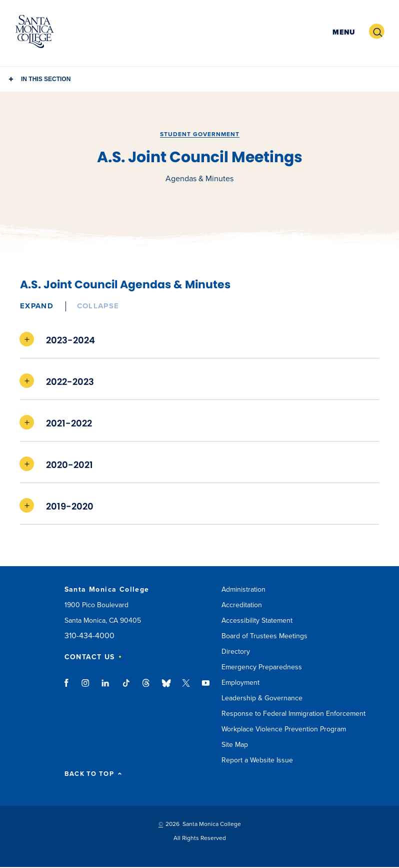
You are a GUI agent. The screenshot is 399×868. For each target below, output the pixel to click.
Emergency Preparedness (262, 667)
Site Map (235, 745)
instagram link (86, 688)
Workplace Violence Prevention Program (284, 729)
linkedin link (106, 688)
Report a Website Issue (257, 760)
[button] (342, 32)
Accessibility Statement (257, 620)
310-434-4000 (89, 636)
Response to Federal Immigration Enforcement (293, 714)
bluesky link (166, 688)
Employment (240, 683)
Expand (37, 306)
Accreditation (242, 605)
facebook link (69, 688)
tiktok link (126, 688)
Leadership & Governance (262, 698)
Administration (243, 589)
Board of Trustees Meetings (264, 636)
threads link (146, 688)
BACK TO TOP (93, 774)
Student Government (200, 134)
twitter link (186, 688)
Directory (236, 652)
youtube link (206, 688)
